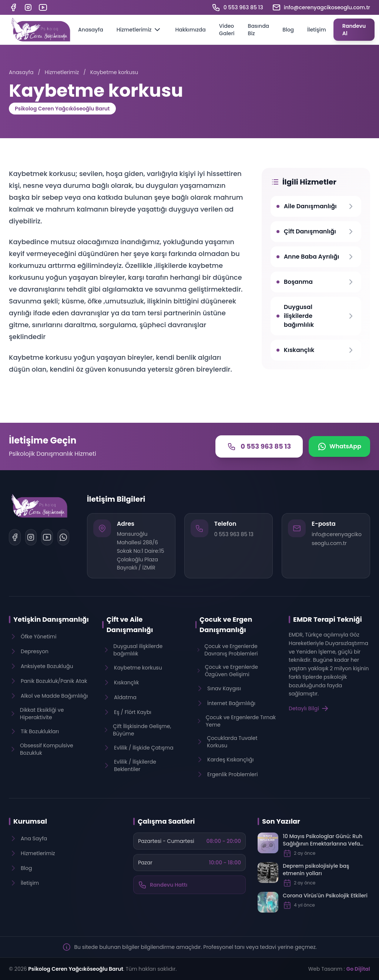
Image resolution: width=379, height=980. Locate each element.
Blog (288, 30)
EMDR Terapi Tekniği (328, 619)
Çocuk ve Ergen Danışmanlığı (226, 624)
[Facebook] (13, 7)
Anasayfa (91, 30)
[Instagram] (28, 7)
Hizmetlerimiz (139, 30)
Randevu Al (354, 30)
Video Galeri (227, 30)
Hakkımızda (190, 30)
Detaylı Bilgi (309, 708)
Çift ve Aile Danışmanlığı (130, 624)
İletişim (317, 30)
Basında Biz (259, 30)
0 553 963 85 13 (234, 534)
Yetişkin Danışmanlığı (51, 619)
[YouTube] (43, 7)
